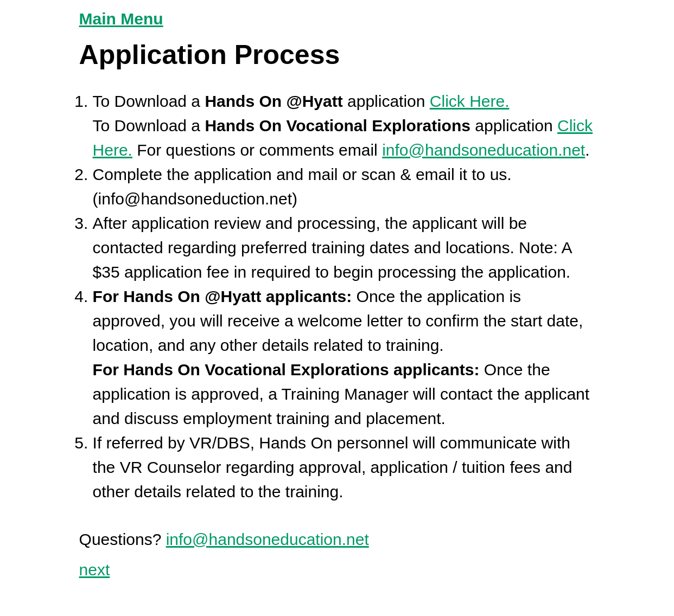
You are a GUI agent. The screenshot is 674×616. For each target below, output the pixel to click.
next (95, 570)
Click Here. (470, 101)
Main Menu (121, 19)
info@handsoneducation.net (484, 150)
